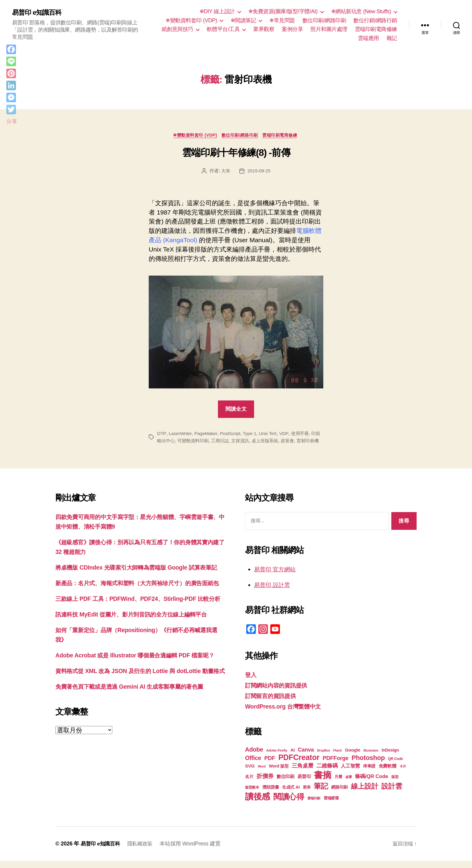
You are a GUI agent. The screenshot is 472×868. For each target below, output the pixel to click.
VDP (286, 435)
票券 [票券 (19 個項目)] (307, 795)
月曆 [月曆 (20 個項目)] (338, 784)
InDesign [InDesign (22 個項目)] (390, 757)
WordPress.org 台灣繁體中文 (287, 714)
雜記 (392, 38)
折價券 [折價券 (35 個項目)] (265, 783)
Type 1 (251, 435)
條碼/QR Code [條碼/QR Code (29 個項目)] (371, 783)
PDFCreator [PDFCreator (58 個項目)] (299, 765)
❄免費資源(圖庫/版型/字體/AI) (283, 11)
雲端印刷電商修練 (376, 29)
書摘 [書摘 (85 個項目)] (323, 782)
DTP (161, 435)
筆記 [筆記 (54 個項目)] (321, 793)
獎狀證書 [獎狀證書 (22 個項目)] (271, 794)
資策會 (300, 442)
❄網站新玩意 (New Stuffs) (361, 11)
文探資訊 (250, 442)
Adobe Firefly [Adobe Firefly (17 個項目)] (277, 758)
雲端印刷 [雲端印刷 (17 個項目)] (314, 805)
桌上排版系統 (276, 442)
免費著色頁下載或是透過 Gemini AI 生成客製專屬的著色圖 (137, 740)
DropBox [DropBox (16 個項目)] (323, 758)
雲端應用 (368, 38)
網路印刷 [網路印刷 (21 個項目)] (339, 794)
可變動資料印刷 (200, 442)
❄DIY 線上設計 (217, 11)
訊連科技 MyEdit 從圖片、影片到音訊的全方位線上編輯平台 (139, 650)
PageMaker (206, 435)
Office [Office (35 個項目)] (253, 765)
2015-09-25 (259, 172)
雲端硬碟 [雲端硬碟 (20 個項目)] (331, 805)
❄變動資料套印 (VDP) (191, 20)
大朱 (225, 172)
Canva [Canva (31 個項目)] (306, 757)
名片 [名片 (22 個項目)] (249, 784)
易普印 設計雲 (274, 593)
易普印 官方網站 (277, 577)
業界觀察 (264, 29)
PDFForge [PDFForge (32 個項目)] (336, 765)
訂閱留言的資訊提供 (273, 703)
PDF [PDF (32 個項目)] (270, 765)
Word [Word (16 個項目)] (262, 774)
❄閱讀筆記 (243, 20)
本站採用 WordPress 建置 (194, 851)
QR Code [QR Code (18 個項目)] (395, 766)
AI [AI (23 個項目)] (293, 757)
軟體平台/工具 (223, 29)
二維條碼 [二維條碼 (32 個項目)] (327, 773)
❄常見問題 (282, 20)
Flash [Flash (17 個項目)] (338, 758)
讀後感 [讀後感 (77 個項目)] (258, 804)
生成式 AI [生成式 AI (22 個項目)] (291, 794)
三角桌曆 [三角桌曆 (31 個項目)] (302, 773)
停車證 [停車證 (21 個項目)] (369, 773)
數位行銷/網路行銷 (375, 20)
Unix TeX (270, 435)
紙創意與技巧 (177, 29)
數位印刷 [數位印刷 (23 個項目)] (286, 784)
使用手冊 (303, 435)
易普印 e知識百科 (39, 13)
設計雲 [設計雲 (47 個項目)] (392, 793)
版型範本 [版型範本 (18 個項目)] (252, 795)
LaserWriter (180, 435)
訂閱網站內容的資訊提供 (279, 693)
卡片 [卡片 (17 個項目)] (403, 774)
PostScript (231, 435)
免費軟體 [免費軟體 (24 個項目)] (388, 773)
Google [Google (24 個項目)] (353, 757)
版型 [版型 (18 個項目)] (395, 784)
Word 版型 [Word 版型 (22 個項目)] (279, 773)
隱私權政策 (143, 851)
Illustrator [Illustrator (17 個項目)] (371, 758)
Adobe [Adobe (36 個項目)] (254, 757)
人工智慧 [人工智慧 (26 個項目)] (350, 773)
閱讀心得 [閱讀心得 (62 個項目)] (289, 804)
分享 (12, 122)
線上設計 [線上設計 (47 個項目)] (365, 793)
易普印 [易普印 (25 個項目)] (304, 784)
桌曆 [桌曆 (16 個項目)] (348, 784)
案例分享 (292, 29)
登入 (251, 683)
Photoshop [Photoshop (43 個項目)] (368, 765)
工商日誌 (229, 442)
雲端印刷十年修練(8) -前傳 (236, 154)
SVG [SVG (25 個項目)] (250, 773)
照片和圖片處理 (329, 29)
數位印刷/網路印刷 (324, 20)
